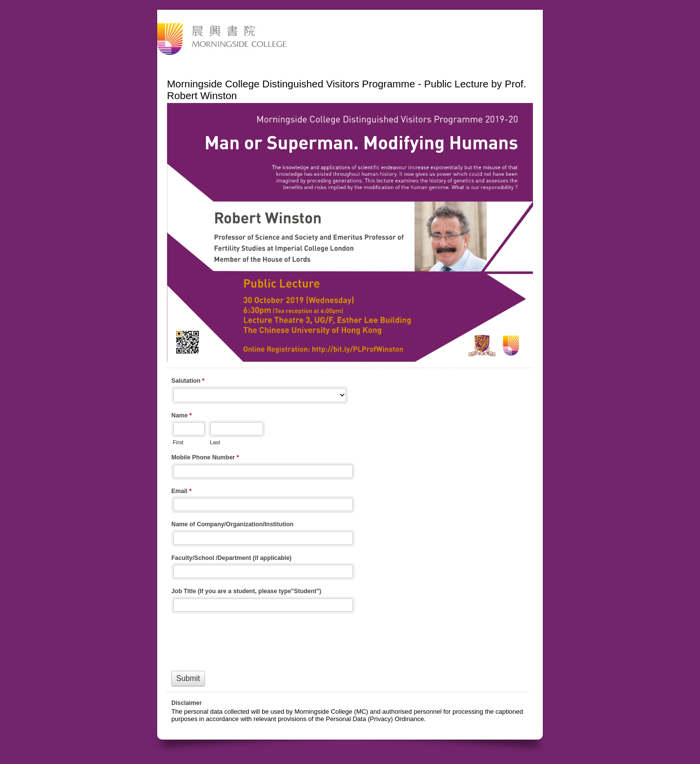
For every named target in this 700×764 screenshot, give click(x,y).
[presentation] (246, 640)
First (178, 442)
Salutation (188, 382)
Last (215, 442)
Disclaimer (186, 703)
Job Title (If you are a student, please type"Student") (246, 591)
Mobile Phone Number (205, 458)
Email (181, 492)
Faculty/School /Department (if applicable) (231, 558)
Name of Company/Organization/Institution (232, 524)
